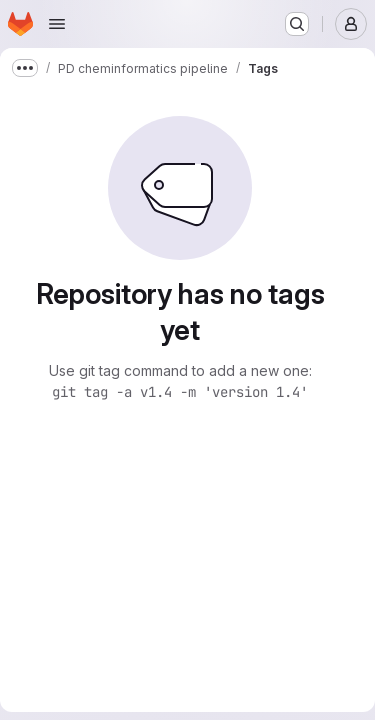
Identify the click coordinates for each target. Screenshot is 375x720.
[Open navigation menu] (57, 24)
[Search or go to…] (297, 24)
